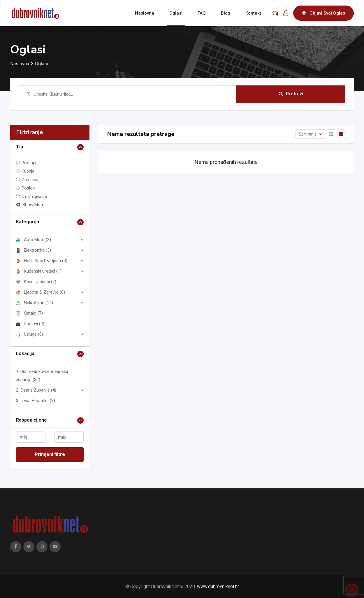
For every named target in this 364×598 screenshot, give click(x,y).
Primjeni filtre (50, 454)
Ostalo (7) (29, 313)
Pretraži (291, 94)
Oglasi (176, 13)
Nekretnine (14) (35, 303)
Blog (226, 13)
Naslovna (145, 13)
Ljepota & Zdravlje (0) (41, 292)
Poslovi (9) (30, 324)
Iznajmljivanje (34, 197)
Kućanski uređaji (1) (39, 271)
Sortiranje (308, 134)
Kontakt (253, 13)
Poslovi (29, 188)
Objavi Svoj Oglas (323, 13)
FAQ (202, 13)
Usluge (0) (30, 334)
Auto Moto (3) (34, 240)
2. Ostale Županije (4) (36, 390)
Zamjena (30, 180)
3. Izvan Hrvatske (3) (36, 401)
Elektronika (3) (34, 250)
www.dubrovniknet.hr (218, 586)
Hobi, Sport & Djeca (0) (42, 261)
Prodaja (29, 163)
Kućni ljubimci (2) (36, 282)
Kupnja (28, 171)
